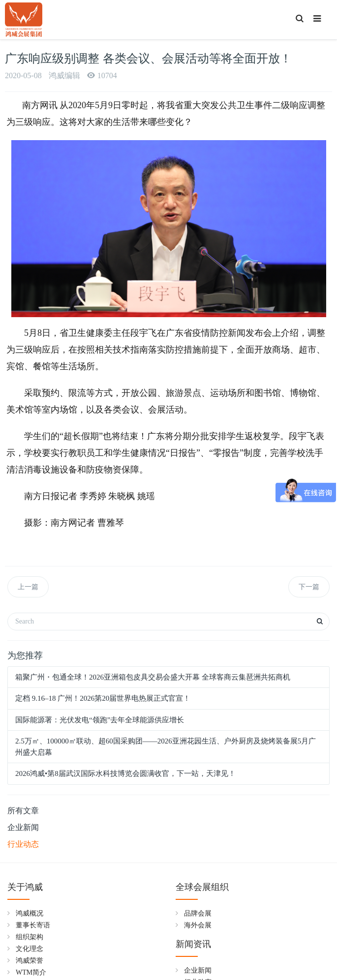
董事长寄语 (33, 925)
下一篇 (309, 587)
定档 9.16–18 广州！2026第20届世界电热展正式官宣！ (103, 698)
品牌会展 (198, 913)
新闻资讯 (193, 944)
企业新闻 (23, 827)
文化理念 (30, 949)
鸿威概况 (30, 913)
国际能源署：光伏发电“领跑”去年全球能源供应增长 (100, 720)
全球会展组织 (202, 887)
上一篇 (28, 587)
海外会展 (198, 925)
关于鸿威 (25, 887)
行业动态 (23, 844)
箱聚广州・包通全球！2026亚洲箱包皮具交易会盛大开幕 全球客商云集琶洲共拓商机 (153, 677)
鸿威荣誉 (30, 961)
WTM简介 (31, 972)
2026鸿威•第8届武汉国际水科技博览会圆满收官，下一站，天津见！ (125, 773)
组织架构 (30, 937)
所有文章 (23, 811)
